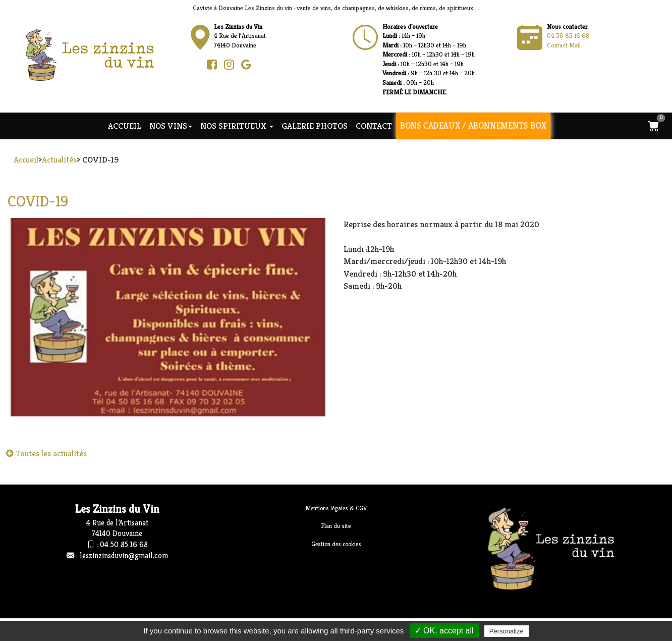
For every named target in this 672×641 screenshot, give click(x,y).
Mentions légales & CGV (336, 508)
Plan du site (336, 526)
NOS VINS (171, 126)
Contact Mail (564, 45)
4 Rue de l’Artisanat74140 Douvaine (240, 36)
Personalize (507, 631)
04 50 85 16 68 (568, 36)
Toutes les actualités (46, 453)
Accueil (125, 126)
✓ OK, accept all (444, 631)
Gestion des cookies (336, 544)
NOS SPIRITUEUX (237, 126)
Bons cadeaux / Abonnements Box (473, 126)
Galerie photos (315, 126)
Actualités (59, 159)
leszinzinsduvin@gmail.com (124, 555)
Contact (374, 126)
